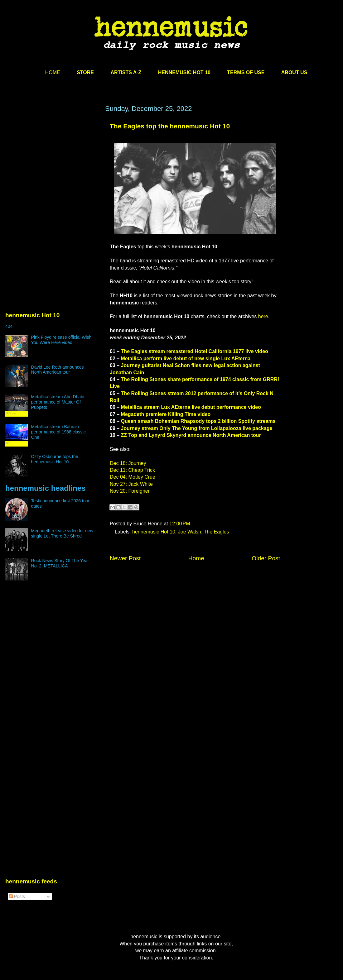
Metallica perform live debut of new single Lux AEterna (186, 359)
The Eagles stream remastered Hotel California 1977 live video (195, 351)
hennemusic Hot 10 (154, 532)
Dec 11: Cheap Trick (132, 470)
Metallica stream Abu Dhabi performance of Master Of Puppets (58, 402)
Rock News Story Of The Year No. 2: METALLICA (60, 563)
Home (196, 558)
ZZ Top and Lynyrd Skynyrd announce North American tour (191, 435)
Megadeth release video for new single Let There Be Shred (62, 533)
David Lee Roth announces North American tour (58, 370)
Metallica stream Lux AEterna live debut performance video (191, 407)
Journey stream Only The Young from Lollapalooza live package (197, 428)
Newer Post (125, 558)
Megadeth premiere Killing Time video (166, 414)
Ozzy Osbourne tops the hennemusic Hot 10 (55, 459)
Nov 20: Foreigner (130, 491)
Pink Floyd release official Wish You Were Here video (61, 340)
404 (9, 326)
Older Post (266, 558)
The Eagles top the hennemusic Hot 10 (170, 126)
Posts (17, 896)
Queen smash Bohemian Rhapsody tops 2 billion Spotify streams (198, 421)
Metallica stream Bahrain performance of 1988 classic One (58, 432)
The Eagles (217, 532)
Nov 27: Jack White (131, 484)
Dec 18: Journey (128, 463)
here (263, 316)
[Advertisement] (52, 164)
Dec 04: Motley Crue (133, 477)
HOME (53, 72)
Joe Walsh (190, 532)
